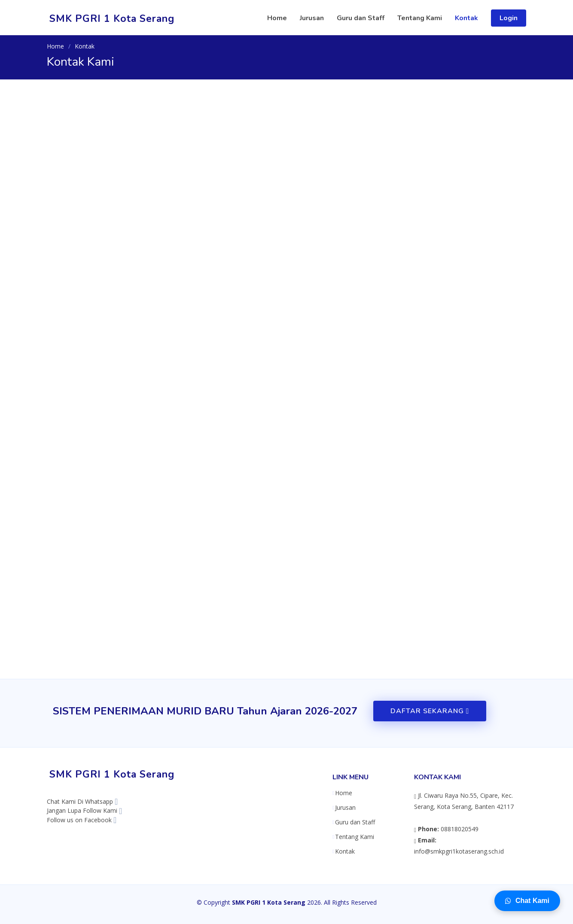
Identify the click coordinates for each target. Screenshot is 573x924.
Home (277, 18)
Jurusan (312, 18)
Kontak (466, 18)
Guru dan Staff (361, 18)
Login (509, 18)
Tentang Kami (420, 18)
